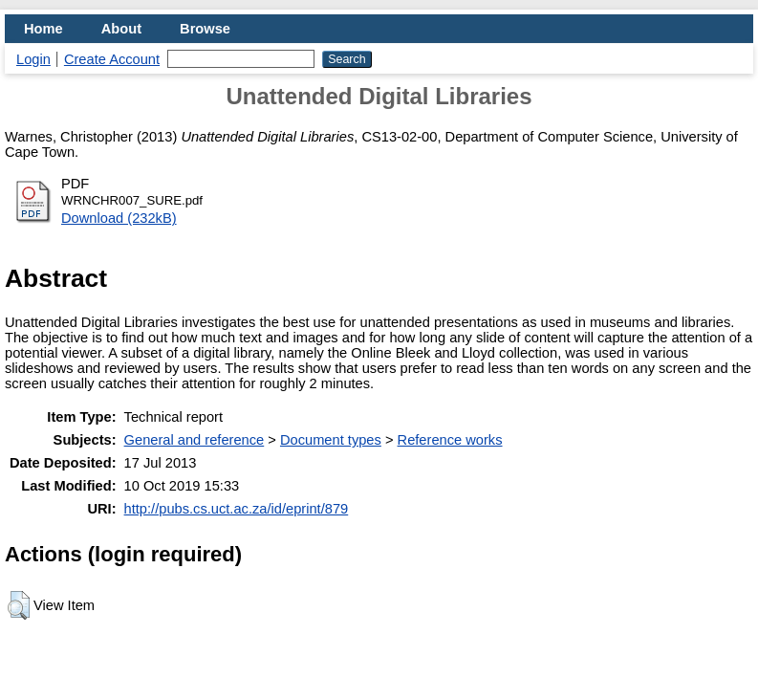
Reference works (450, 440)
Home (43, 29)
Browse (205, 29)
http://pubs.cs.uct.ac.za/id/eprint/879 (237, 509)
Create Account (112, 59)
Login (33, 59)
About (121, 29)
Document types (331, 440)
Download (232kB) (119, 218)
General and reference (195, 440)
